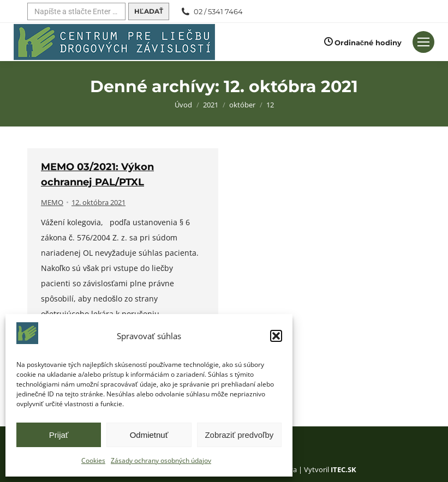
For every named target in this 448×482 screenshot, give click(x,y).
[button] (276, 336)
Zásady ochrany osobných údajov (161, 460)
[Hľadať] (76, 11)
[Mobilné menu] (423, 42)
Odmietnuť (149, 435)
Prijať (59, 435)
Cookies (93, 460)
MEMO (52, 202)
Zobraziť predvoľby (239, 435)
